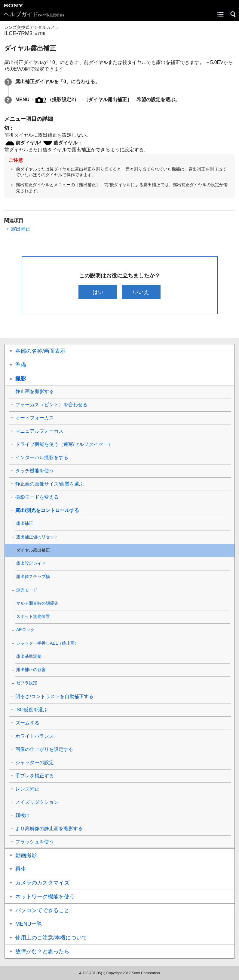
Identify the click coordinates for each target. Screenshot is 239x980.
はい (98, 292)
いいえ (141, 292)
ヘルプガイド (34, 14)
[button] (233, 14)
